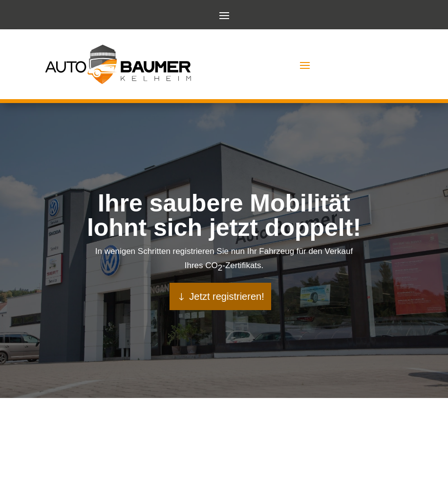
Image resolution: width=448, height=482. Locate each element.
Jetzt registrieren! (226, 296)
